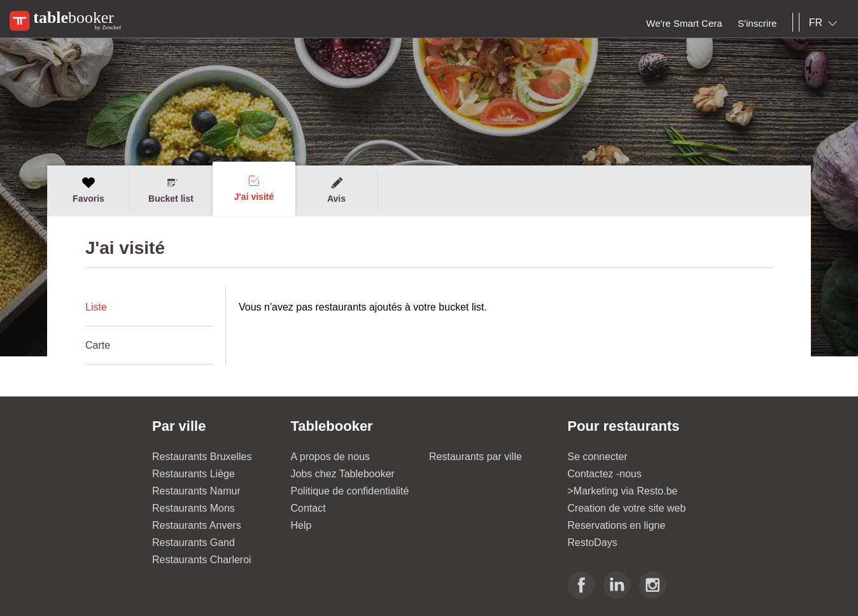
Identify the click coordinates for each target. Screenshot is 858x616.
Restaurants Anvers (197, 525)
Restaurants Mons (193, 508)
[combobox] (826, 23)
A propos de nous (331, 457)
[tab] (149, 307)
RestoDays (593, 542)
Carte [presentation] (98, 345)
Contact (308, 508)
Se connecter (598, 457)
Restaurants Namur (196, 491)
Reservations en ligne (617, 525)
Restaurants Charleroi (202, 560)
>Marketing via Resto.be (623, 491)
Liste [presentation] (96, 307)
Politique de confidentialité (350, 491)
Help (301, 525)
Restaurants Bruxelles (202, 457)
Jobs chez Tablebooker (343, 474)
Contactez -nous (605, 474)
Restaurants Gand (193, 542)
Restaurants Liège (193, 474)
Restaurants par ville (475, 457)
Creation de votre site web (627, 508)
